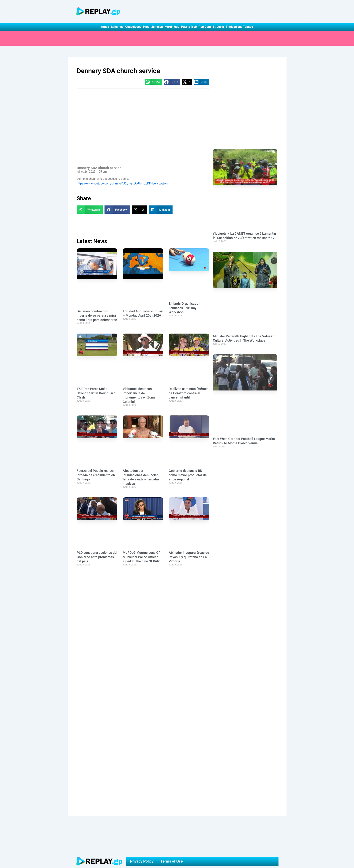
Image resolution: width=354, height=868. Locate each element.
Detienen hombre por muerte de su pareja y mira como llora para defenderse (97, 315)
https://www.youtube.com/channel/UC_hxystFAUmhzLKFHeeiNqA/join (122, 183)
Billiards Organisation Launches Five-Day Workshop (184, 308)
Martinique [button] (172, 27)
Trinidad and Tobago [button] (239, 27)
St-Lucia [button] (218, 27)
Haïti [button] (146, 27)
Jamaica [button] (157, 27)
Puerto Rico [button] (189, 27)
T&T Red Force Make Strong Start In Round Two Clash (96, 393)
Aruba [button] (105, 27)
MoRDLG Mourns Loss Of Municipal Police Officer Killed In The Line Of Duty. (142, 557)
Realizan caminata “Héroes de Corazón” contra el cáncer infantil (189, 393)
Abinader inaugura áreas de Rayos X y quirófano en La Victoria (189, 557)
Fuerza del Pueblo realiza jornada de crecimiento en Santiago (96, 475)
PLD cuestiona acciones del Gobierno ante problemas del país (97, 557)
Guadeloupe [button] (133, 27)
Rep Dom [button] (205, 27)
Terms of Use (171, 861)
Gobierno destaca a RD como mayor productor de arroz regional (188, 475)
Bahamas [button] (117, 27)
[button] (153, 82)
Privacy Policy (142, 861)
